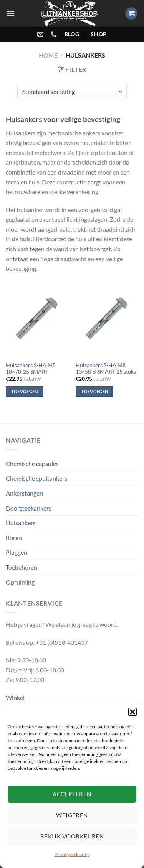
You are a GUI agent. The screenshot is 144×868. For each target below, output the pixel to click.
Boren (14, 538)
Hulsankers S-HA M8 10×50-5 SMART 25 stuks (106, 369)
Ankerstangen (24, 493)
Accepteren (72, 794)
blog (72, 34)
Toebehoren (22, 567)
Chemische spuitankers (36, 478)
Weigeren (72, 815)
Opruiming (20, 582)
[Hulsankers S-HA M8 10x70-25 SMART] (37, 320)
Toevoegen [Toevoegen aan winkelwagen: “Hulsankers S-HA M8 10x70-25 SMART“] (25, 391)
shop (99, 34)
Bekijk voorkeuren (72, 836)
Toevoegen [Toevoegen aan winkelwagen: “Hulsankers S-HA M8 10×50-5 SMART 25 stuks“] (94, 391)
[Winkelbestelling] (72, 92)
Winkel (15, 698)
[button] (132, 712)
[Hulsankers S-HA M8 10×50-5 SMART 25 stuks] (107, 320)
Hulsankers (21, 523)
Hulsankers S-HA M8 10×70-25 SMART (31, 369)
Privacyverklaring (72, 854)
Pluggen (17, 552)
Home (48, 55)
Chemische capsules (32, 464)
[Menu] (10, 13)
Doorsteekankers (29, 508)
